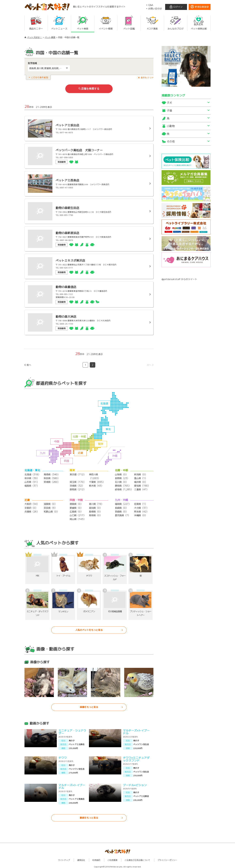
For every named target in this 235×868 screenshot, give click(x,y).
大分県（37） (141, 506)
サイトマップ (64, 858)
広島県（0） (76, 510)
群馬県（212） (78, 488)
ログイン (178, 7)
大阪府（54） (32, 503)
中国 (57, 441)
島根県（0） (95, 510)
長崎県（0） (121, 506)
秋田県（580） (52, 477)
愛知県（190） (142, 485)
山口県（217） (78, 514)
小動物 (171, 126)
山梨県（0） (121, 474)
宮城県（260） (52, 481)
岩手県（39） (32, 477)
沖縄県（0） (141, 514)
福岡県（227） (123, 503)
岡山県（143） (78, 517)
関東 (101, 443)
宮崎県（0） (121, 510)
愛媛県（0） (76, 506)
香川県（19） (96, 503)
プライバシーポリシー (167, 858)
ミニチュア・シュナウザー (72, 730)
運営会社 (81, 858)
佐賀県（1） (141, 503)
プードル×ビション (135, 783)
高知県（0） (95, 506)
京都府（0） (31, 506)
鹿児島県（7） (122, 514)
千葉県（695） (97, 481)
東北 (108, 428)
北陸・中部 (79, 436)
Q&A (151, 5)
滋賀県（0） (50, 503)
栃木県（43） (96, 485)
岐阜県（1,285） (124, 488)
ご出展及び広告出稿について (137, 858)
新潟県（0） (141, 474)
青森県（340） (52, 474)
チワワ (63, 756)
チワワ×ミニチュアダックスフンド (136, 757)
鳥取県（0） (95, 514)
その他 (171, 141)
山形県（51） (32, 481)
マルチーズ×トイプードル (136, 730)
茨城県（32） (77, 485)
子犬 (169, 103)
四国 (67, 460)
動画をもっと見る (89, 816)
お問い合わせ (155, 9)
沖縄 (115, 455)
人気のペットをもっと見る (89, 628)
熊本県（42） (141, 510)
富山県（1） (141, 477)
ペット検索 (50, 37)
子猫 (169, 111)
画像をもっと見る (89, 705)
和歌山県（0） (51, 510)
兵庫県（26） (32, 510)
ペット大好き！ (35, 37)
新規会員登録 (202, 7)
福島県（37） (32, 485)
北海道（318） (32, 474)
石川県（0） (121, 481)
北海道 (104, 403)
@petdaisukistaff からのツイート (179, 279)
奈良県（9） (50, 506)
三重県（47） (141, 488)
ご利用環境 (112, 858)
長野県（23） (122, 477)
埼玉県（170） (78, 481)
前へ (29, 364)
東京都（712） (78, 474)
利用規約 (96, 858)
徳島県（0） (76, 503)
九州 (43, 452)
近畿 (80, 452)
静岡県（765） (123, 485)
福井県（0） (141, 481)
